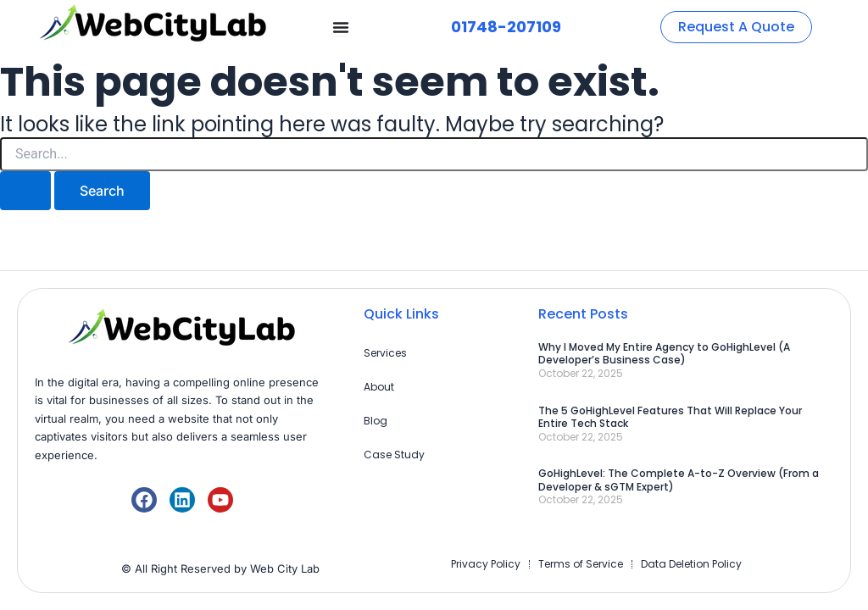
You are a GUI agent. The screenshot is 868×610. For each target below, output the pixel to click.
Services (385, 353)
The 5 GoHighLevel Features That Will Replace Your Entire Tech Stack (670, 417)
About (379, 387)
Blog (376, 421)
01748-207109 (506, 27)
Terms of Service (581, 564)
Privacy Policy (486, 564)
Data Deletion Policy (691, 564)
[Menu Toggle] (341, 27)
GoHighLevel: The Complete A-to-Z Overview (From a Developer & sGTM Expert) (679, 480)
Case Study (394, 455)
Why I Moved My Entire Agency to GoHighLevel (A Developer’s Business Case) (664, 354)
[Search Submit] (25, 191)
